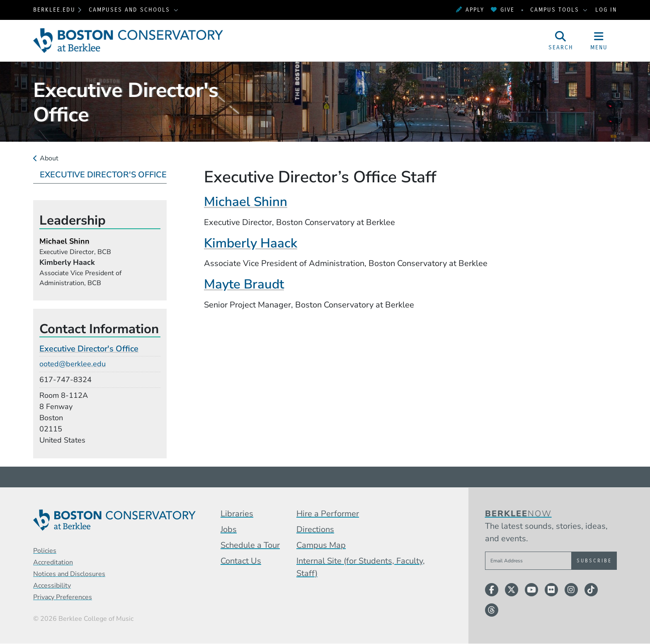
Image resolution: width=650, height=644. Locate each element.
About (49, 158)
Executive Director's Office (103, 175)
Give (503, 10)
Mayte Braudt (244, 284)
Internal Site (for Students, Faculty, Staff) (361, 567)
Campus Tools (556, 10)
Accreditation (53, 562)
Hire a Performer (328, 514)
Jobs (229, 529)
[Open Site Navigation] (599, 41)
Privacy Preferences (63, 597)
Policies (45, 551)
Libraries (237, 514)
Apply (470, 10)
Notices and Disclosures (69, 574)
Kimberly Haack (251, 243)
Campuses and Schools (131, 10)
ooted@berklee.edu (73, 364)
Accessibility (52, 586)
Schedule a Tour (250, 545)
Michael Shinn (246, 202)
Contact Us (241, 561)
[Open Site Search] (561, 41)
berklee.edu (54, 10)
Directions (315, 529)
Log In (606, 10)
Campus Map (321, 545)
